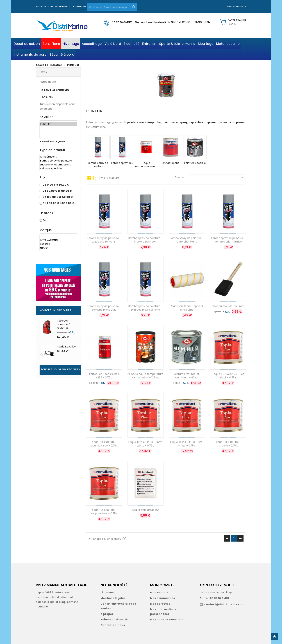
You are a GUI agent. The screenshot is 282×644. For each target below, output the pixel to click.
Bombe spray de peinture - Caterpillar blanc (187, 240)
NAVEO (58, 248)
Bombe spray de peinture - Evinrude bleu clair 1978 (145, 308)
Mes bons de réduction (167, 620)
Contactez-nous (113, 625)
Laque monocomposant (58, 165)
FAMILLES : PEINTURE (57, 90)
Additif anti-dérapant (145, 510)
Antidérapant (58, 157)
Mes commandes (163, 598)
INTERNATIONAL (58, 240)
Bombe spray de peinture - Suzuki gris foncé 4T (104, 240)
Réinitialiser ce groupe (54, 141)
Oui (45, 220)
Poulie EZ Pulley (66, 347)
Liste (94, 178)
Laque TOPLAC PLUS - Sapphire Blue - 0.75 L (104, 512)
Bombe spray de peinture (58, 161)
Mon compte (159, 593)
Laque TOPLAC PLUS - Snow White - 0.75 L (145, 444)
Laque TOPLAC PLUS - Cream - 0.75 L (228, 444)
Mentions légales (113, 598)
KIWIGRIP (58, 244)
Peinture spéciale (58, 169)
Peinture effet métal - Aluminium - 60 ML (187, 376)
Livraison (107, 593)
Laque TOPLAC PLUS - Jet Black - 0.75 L (228, 376)
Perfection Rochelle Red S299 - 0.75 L (104, 376)
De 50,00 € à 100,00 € (57, 191)
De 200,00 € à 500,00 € (58, 203)
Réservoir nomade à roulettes (64, 324)
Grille (89, 178)
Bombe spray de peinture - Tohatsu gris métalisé (228, 240)
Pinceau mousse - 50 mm (228, 306)
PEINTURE (58, 124)
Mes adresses (160, 604)
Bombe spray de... (122, 163)
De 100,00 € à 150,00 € (58, 197)
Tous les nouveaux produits (60, 369)
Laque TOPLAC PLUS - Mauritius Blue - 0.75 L (104, 444)
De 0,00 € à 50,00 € (56, 185)
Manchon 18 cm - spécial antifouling (187, 308)
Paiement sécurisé (114, 620)
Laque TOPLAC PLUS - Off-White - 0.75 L (187, 444)
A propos (107, 614)
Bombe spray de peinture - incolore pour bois (145, 240)
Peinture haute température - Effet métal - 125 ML (145, 376)
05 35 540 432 (122, 22)
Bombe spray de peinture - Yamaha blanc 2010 (104, 308)
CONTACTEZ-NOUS (217, 585)
